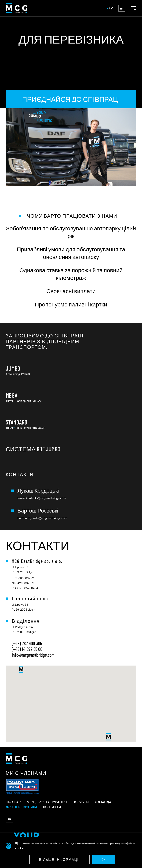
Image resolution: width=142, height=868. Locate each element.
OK (104, 859)
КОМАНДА (103, 802)
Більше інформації (60, 859)
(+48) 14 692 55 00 (27, 649)
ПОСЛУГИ (81, 802)
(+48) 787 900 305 (27, 643)
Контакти (52, 807)
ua (112, 8)
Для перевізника (21, 807)
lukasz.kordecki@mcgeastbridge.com (42, 498)
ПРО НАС (13, 802)
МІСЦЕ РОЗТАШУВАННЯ (47, 802)
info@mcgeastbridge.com (33, 655)
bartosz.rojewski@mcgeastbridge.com (42, 518)
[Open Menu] (134, 8)
